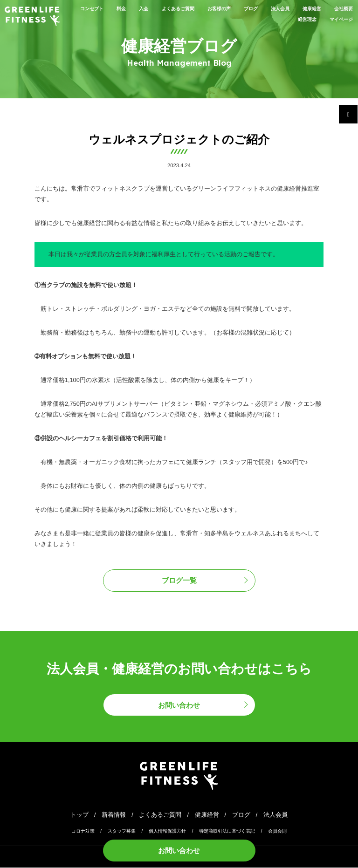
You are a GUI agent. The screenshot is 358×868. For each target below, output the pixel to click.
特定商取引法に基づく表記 (227, 831)
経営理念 (297, 19)
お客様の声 (232, 8)
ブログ (269, 8)
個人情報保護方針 (167, 831)
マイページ (338, 19)
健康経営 (341, 8)
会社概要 (260, 19)
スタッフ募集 (122, 831)
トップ (79, 815)
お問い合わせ (179, 850)
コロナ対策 (83, 831)
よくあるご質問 (182, 8)
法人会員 (303, 8)
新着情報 (114, 815)
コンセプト (82, 8)
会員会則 (277, 831)
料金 (117, 8)
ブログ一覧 (179, 580)
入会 (142, 8)
